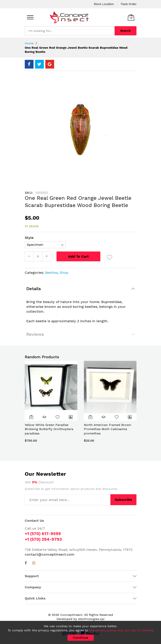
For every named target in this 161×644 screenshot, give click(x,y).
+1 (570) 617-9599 (43, 534)
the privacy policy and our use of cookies (121, 630)
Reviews (35, 334)
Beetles (51, 273)
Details (34, 289)
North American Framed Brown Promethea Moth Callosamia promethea (108, 429)
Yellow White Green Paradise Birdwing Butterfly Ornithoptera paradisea (49, 429)
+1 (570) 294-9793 (43, 539)
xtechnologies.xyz (91, 619)
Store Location (104, 4)
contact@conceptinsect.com (50, 554)
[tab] (81, 289)
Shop (64, 273)
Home (29, 43)
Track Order (128, 4)
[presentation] (26, 403)
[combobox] (70, 31)
